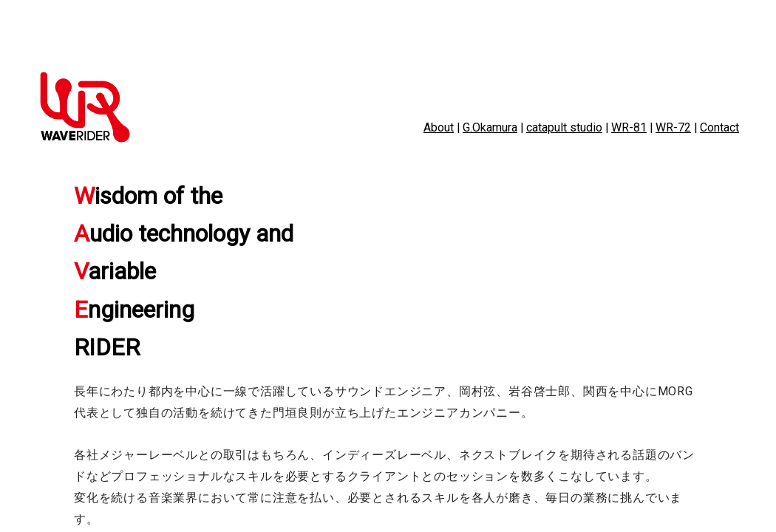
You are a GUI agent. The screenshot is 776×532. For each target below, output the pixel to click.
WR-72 (673, 127)
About (439, 127)
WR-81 (629, 127)
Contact (719, 127)
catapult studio (564, 127)
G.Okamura (490, 127)
